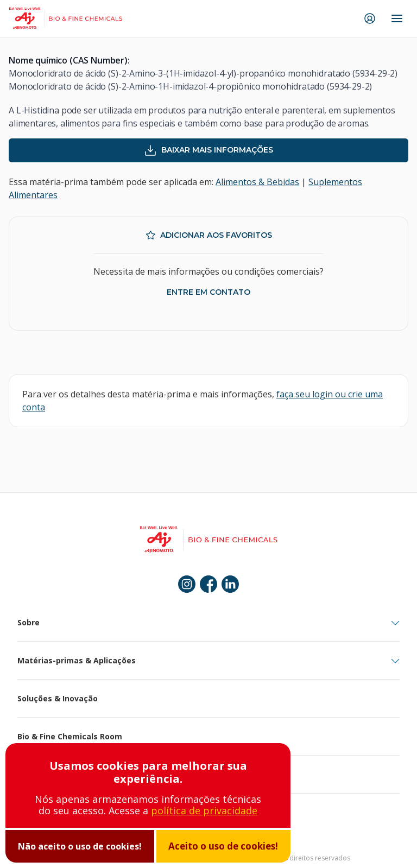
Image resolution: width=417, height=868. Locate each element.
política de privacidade (204, 810)
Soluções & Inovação (58, 698)
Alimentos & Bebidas (257, 182)
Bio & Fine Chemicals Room (70, 736)
